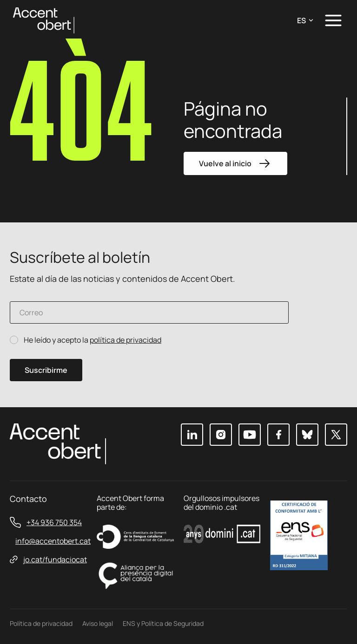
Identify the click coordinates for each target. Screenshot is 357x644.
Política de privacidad (41, 623)
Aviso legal (98, 623)
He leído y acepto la (93, 340)
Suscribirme (46, 370)
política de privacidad (126, 340)
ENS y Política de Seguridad (163, 623)
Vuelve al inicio (235, 163)
